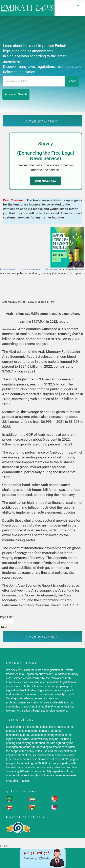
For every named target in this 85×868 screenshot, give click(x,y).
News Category (31, 269)
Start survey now (45, 181)
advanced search (16, 94)
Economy (52, 269)
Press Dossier (8, 269)
